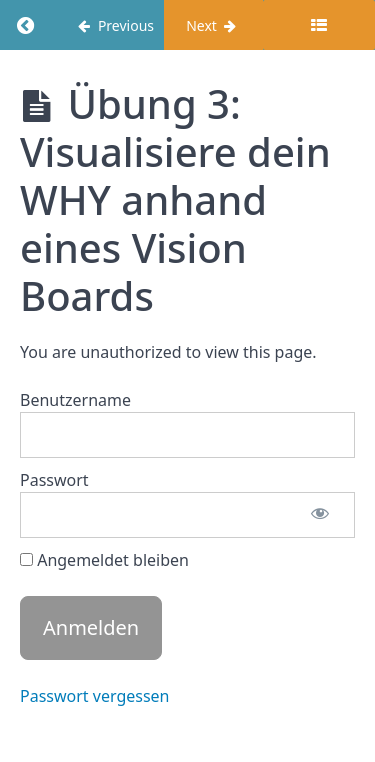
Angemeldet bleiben (104, 560)
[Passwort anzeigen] (320, 515)
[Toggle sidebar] (319, 25)
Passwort (54, 480)
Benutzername (75, 400)
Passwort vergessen (95, 696)
